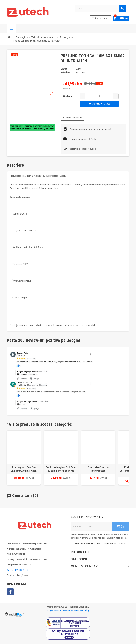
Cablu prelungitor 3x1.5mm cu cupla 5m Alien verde (61, 469)
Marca (64, 69)
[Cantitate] (99, 96)
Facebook (10, 592)
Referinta (65, 72)
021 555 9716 (21, 570)
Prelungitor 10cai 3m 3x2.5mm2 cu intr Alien (24, 469)
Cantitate (68, 96)
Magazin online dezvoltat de (68, 610)
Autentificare (101, 18)
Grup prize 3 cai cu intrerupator (98, 469)
